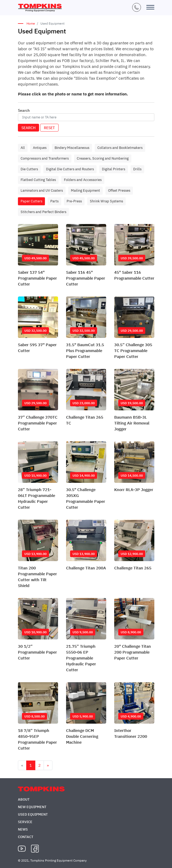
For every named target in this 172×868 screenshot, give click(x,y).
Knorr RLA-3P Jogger (134, 490)
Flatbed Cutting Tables (38, 180)
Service (25, 822)
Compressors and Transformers (45, 158)
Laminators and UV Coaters (42, 190)
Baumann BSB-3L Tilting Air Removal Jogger (132, 423)
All (23, 148)
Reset (49, 128)
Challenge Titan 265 (133, 568)
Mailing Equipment (85, 190)
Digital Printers (114, 169)
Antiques (40, 148)
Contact (26, 837)
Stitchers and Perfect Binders (43, 212)
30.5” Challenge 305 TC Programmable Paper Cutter (133, 351)
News (23, 829)
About (24, 799)
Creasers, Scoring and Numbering (103, 158)
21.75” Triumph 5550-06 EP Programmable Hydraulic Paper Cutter (81, 658)
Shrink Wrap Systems (106, 201)
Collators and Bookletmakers (120, 148)
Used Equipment (33, 814)
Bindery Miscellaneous (72, 148)
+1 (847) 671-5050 (137, 7)
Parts (54, 201)
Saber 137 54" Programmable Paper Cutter (37, 278)
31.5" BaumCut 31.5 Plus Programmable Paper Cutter (85, 351)
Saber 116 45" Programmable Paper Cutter (86, 278)
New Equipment (32, 807)
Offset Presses (119, 190)
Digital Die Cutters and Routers (70, 169)
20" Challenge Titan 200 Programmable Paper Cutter (133, 652)
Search (28, 128)
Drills (137, 169)
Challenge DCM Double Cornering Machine (82, 736)
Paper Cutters (31, 201)
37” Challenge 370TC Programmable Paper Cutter (38, 423)
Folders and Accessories (83, 180)
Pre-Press (74, 201)
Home (31, 23)
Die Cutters (29, 169)
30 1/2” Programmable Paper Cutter (37, 652)
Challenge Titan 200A (86, 568)
